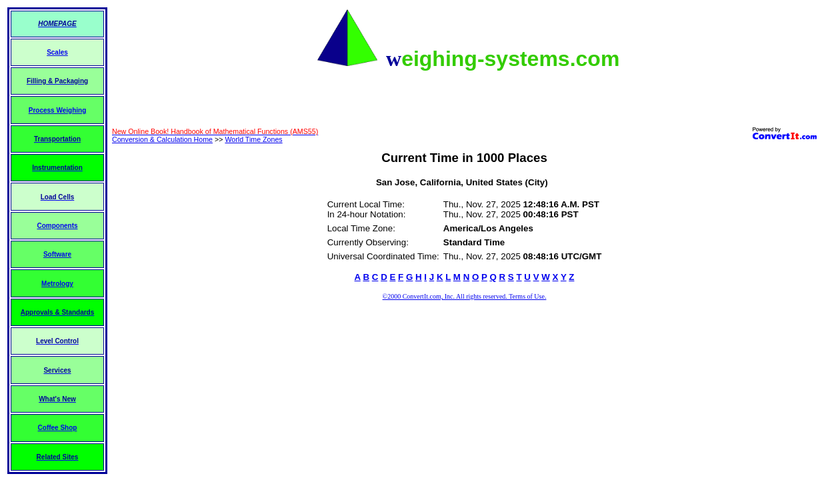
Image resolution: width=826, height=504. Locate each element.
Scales (57, 52)
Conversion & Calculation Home (162, 139)
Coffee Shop (58, 428)
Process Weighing (58, 110)
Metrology (57, 284)
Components (57, 226)
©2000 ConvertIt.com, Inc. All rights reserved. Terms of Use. (465, 296)
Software (57, 254)
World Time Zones (253, 139)
